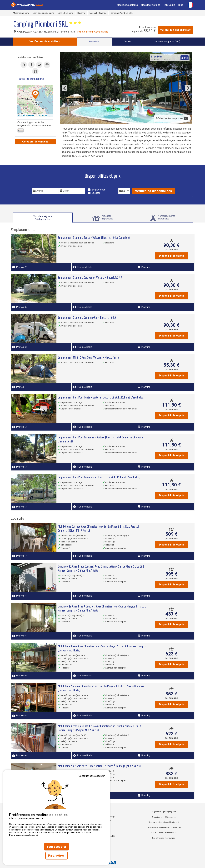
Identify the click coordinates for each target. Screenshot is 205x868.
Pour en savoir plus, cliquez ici (23, 835)
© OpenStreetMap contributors (33, 115)
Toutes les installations (31, 79)
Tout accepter (56, 847)
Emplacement (99, 190)
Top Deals (169, 5)
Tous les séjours (43, 218)
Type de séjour (97, 185)
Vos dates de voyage (45, 185)
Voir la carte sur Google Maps (92, 32)
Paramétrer (57, 856)
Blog (181, 5)
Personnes (124, 185)
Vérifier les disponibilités (175, 30)
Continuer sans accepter (92, 776)
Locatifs (96, 193)
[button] (35, 95)
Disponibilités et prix (171, 256)
